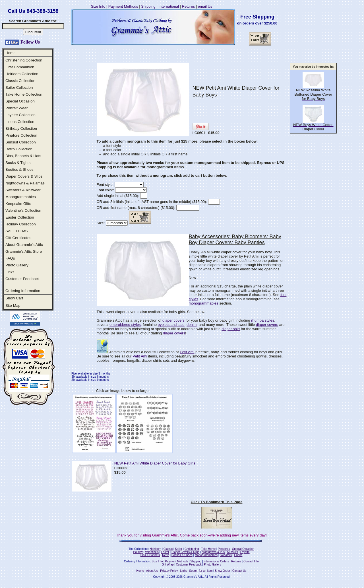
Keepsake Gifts (18, 204)
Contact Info (251, 561)
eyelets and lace (171, 325)
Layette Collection (20, 115)
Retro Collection (19, 149)
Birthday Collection (21, 129)
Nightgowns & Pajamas (25, 183)
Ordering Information (23, 291)
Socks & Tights (18, 163)
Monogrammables (21, 197)
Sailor (179, 549)
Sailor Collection (19, 88)
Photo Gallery (17, 265)
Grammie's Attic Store (24, 251)
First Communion (20, 67)
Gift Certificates (18, 238)
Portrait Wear (16, 108)
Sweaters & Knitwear (23, 190)
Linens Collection (20, 122)
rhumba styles (263, 320)
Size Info (98, 6)
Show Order (222, 571)
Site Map (13, 306)
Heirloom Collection (22, 74)
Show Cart (14, 298)
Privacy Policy (169, 571)
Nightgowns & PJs (213, 552)
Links (10, 272)
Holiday (138, 552)
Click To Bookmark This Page (217, 502)
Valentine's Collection (23, 210)
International (169, 6)
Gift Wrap (168, 565)
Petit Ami (187, 352)
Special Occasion (20, 101)
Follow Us (30, 42)
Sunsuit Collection (21, 142)
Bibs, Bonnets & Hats (23, 156)
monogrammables (204, 303)
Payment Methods (123, 6)
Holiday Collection (21, 224)
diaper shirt (231, 329)
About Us (152, 571)
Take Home (208, 549)
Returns (189, 6)
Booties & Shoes (19, 169)
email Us (205, 6)
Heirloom (156, 549)
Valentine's (152, 552)
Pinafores (224, 549)
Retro (166, 555)
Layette (245, 552)
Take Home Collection (24, 94)
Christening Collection (24, 60)
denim (192, 325)
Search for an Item (201, 571)
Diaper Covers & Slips (24, 176)
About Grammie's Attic (24, 245)
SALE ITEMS (17, 231)
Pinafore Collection (21, 135)
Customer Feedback (22, 279)
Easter (165, 552)
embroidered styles (125, 325)
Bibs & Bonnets (150, 555)
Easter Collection (20, 217)
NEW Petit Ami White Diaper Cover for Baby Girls (155, 463)
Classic (168, 549)
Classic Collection (20, 81)
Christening (192, 549)
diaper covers (173, 320)
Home (11, 53)
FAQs (10, 258)
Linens (238, 555)
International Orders (216, 561)
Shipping (148, 6)
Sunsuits (232, 552)
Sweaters (226, 555)
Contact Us (239, 571)
